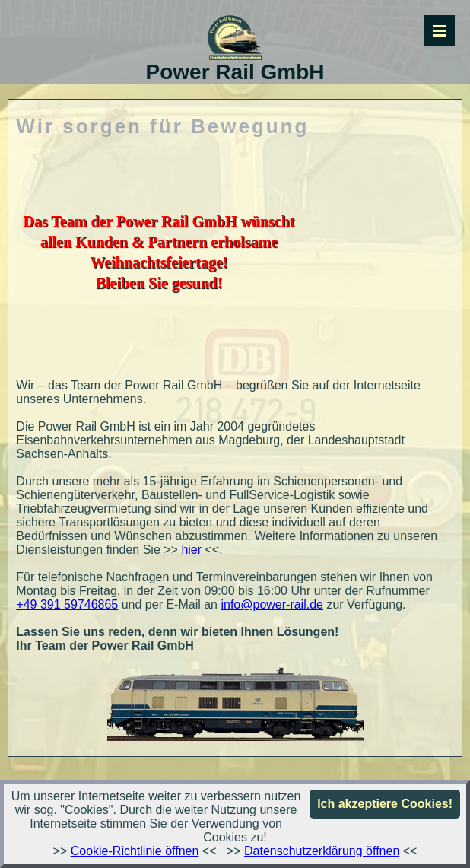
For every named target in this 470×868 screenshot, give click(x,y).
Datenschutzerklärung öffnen (322, 851)
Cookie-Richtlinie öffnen (135, 851)
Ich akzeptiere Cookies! (385, 804)
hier (191, 550)
